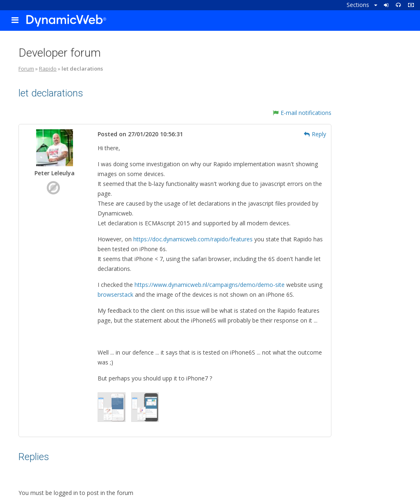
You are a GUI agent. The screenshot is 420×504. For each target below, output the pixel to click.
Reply (315, 134)
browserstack (115, 294)
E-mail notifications (302, 113)
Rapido (48, 69)
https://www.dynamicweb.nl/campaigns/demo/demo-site (210, 285)
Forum (26, 69)
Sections (362, 5)
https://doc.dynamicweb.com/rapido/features (193, 239)
